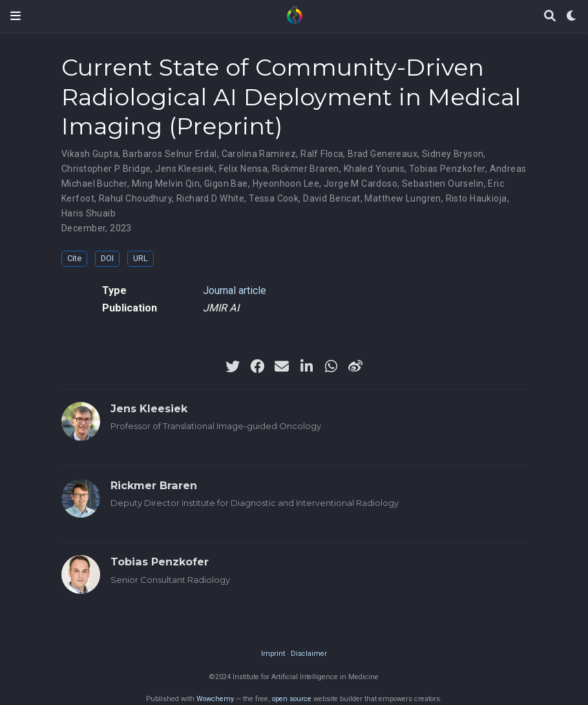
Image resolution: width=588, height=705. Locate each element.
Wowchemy (215, 699)
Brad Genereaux (383, 154)
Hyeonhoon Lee (286, 184)
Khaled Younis (374, 169)
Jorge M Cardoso (361, 184)
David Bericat (331, 198)
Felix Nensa (244, 169)
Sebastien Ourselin (443, 184)
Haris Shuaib (89, 213)
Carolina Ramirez (259, 154)
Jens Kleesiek (184, 169)
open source (292, 699)
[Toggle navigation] (16, 16)
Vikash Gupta (90, 154)
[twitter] (233, 366)
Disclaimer (309, 654)
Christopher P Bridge (106, 169)
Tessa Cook (274, 198)
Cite (74, 258)
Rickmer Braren (306, 169)
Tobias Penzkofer (447, 169)
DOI (107, 258)
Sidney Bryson (453, 154)
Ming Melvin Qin (166, 184)
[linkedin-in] (306, 366)
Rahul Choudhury (135, 198)
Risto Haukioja (477, 198)
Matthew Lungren (403, 198)
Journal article (235, 290)
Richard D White (210, 198)
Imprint (273, 654)
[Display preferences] (572, 16)
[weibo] (355, 366)
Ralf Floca (322, 154)
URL (141, 258)
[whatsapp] (331, 366)
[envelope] (282, 366)
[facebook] (257, 366)
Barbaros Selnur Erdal (170, 154)
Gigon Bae (226, 184)
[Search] (550, 16)
